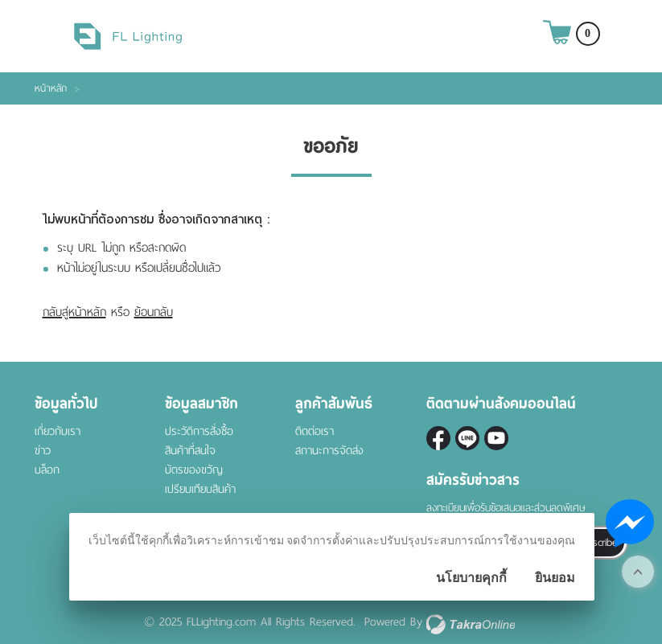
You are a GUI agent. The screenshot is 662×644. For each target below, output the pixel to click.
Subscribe (596, 542)
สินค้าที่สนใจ (190, 451)
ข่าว (43, 451)
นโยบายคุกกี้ (471, 578)
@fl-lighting (467, 438)
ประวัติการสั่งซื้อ (199, 431)
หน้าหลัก (51, 88)
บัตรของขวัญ (194, 470)
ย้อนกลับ (154, 312)
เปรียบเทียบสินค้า (200, 489)
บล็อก (47, 470)
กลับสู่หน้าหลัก (74, 312)
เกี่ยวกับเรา (58, 431)
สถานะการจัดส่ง (329, 451)
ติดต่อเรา (315, 431)
